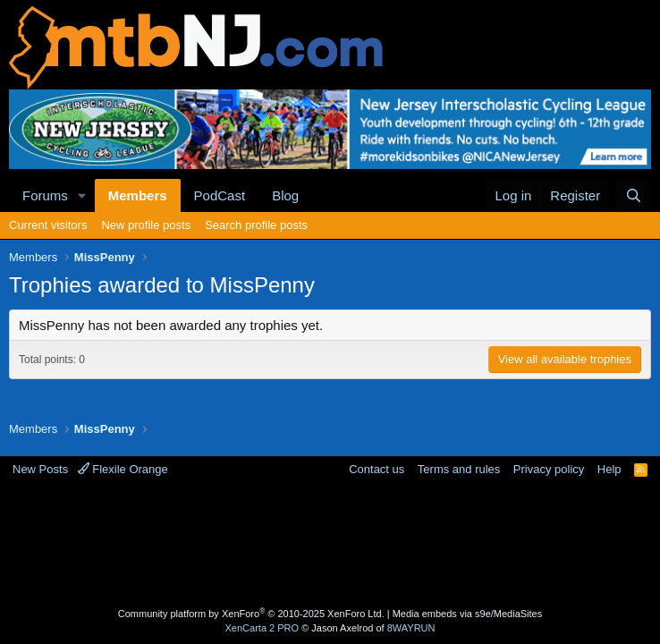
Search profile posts (256, 225)
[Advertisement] (334, 545)
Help (609, 469)
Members (138, 195)
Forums (45, 195)
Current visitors (48, 225)
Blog (285, 195)
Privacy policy (549, 469)
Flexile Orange (123, 469)
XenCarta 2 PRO (262, 628)
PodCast (220, 195)
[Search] (634, 195)
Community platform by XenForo (251, 614)
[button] (82, 195)
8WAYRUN (411, 628)
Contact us (377, 469)
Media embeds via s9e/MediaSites (468, 614)
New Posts (40, 469)
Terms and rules (459, 469)
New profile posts (146, 225)
